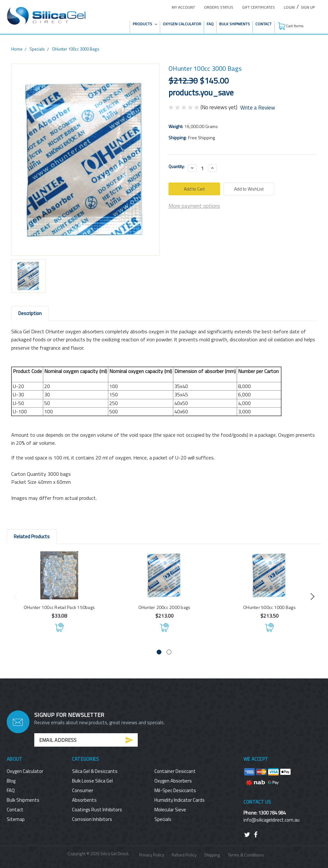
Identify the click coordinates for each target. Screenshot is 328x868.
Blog (11, 781)
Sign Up (308, 7)
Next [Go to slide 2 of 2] (311, 596)
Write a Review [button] (258, 108)
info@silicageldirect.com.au (271, 820)
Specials (37, 49)
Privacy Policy (152, 855)
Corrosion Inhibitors (92, 819)
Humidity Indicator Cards (180, 800)
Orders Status (219, 7)
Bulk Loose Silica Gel (92, 781)
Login (289, 7)
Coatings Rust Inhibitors (97, 810)
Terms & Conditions (246, 855)
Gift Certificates (258, 7)
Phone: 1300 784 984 (265, 813)
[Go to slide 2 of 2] (169, 652)
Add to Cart (59, 627)
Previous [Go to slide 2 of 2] (17, 596)
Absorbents (84, 800)
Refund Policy (184, 855)
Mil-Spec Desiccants (175, 790)
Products (145, 24)
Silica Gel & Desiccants (95, 771)
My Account (183, 7)
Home (17, 49)
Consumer (83, 790)
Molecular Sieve (170, 810)
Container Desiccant (175, 771)
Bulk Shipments (234, 24)
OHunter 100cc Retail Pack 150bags (59, 607)
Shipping (212, 855)
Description (30, 313)
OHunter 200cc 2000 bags (164, 607)
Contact (263, 24)
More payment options (194, 206)
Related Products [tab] (32, 536)
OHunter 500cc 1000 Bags (269, 607)
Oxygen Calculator (182, 24)
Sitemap (16, 819)
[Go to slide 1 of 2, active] (159, 652)
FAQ (210, 24)
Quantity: (176, 167)
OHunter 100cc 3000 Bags (76, 49)
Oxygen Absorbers (173, 781)
